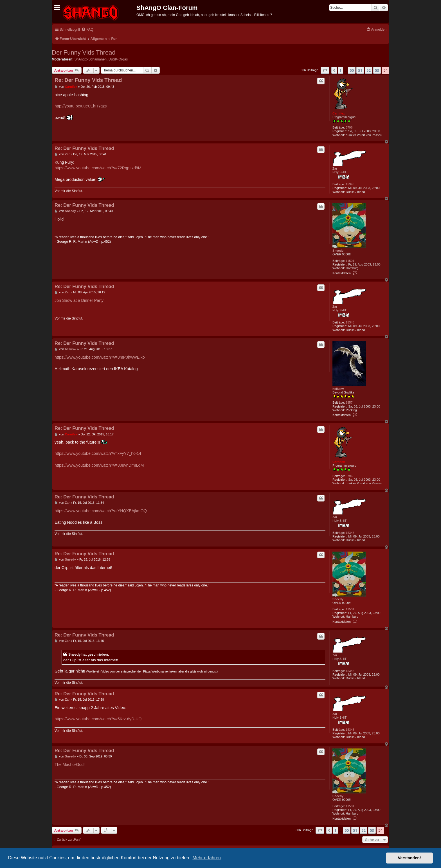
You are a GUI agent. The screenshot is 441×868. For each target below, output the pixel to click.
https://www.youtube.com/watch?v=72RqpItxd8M (98, 168)
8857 (349, 402)
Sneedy (338, 251)
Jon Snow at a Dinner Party (79, 300)
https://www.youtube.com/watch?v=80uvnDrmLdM (99, 465)
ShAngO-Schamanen (91, 59)
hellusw (338, 389)
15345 (350, 184)
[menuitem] (87, 30)
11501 (350, 261)
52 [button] (369, 70)
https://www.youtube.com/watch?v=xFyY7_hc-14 (98, 453)
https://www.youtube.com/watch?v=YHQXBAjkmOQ (101, 511)
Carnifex (339, 113)
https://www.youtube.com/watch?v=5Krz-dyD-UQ (98, 719)
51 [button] (360, 70)
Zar (335, 168)
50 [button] (352, 70)
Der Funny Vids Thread (84, 52)
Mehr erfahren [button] (207, 858)
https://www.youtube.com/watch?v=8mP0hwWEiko (100, 357)
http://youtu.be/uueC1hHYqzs (81, 106)
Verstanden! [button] (409, 858)
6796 (349, 127)
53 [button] (377, 70)
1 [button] (340, 70)
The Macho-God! (70, 764)
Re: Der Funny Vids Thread (88, 80)
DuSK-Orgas (118, 59)
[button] (325, 70)
